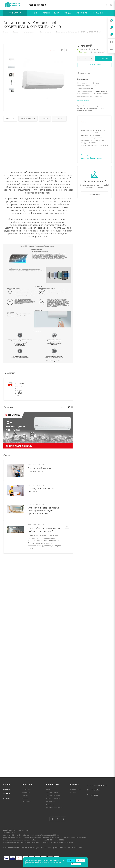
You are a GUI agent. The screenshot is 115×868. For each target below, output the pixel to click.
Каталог (7, 785)
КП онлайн (50, 802)
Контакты (26, 799)
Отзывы (45, 119)
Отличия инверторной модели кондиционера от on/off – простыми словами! (44, 511)
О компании (27, 789)
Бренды (7, 798)
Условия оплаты (52, 792)
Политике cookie (31, 864)
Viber (63, 819)
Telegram (58, 819)
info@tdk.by (96, 790)
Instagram (52, 819)
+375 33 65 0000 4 (38, 5)
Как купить (59, 119)
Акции (7, 789)
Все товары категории (89, 155)
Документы (26, 802)
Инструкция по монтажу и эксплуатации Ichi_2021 (20, 388)
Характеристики (28, 119)
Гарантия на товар (53, 799)
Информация (53, 785)
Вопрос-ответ (75, 789)
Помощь (75, 785)
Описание (10, 119)
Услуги (7, 794)
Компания (27, 785)
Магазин (50, 789)
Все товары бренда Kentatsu (92, 158)
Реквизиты (26, 792)
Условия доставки (53, 795)
